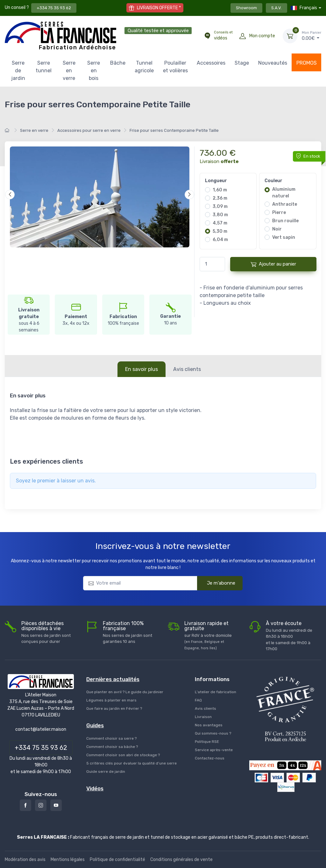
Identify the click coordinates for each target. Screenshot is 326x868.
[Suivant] (189, 195)
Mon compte (262, 36)
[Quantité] (212, 264)
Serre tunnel (44, 67)
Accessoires (211, 63)
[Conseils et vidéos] (207, 36)
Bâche (118, 63)
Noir (277, 229)
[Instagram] (41, 805)
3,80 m (220, 215)
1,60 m (220, 190)
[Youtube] (56, 805)
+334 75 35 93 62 (54, 8)
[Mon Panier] (290, 36)
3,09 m (220, 206)
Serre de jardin (18, 71)
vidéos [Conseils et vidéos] (223, 35)
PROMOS (307, 63)
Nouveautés (273, 63)
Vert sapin (284, 237)
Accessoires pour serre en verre (89, 130)
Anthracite (285, 204)
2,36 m (220, 198)
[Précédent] (10, 195)
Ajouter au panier (273, 264)
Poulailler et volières (175, 67)
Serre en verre (69, 71)
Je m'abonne (217, 583)
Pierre (279, 213)
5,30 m (220, 231)
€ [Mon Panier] (312, 36)
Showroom (246, 8)
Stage (242, 63)
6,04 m (220, 240)
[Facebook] (25, 805)
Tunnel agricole (144, 67)
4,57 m (220, 223)
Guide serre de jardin (106, 772)
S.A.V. (276, 8)
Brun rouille (285, 221)
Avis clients (187, 369)
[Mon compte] (243, 36)
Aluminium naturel (284, 193)
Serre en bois (94, 71)
